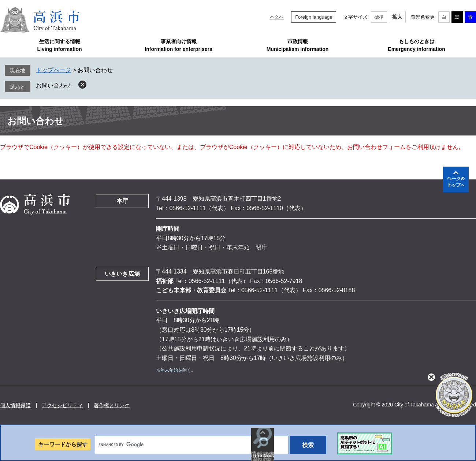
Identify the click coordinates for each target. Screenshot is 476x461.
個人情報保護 (15, 405)
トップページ (53, 70)
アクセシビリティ (62, 405)
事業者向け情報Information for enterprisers (178, 45)
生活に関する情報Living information (59, 45)
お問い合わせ (53, 85)
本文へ (277, 17)
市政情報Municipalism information (298, 45)
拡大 (397, 17)
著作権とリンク (112, 405)
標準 (379, 17)
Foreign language (314, 17)
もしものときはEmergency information (416, 45)
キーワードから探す (63, 444)
